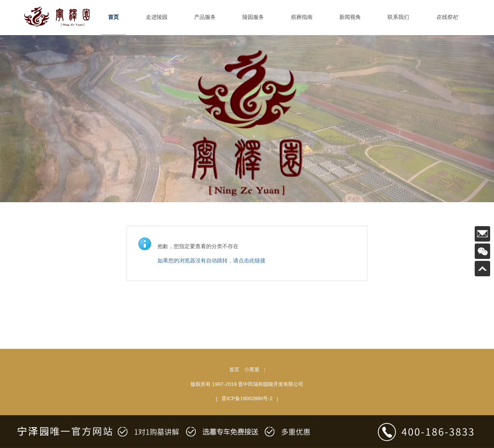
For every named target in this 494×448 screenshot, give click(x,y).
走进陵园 (157, 17)
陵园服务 (253, 17)
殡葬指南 (302, 17)
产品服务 (205, 17)
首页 (113, 17)
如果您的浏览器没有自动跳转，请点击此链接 (211, 260)
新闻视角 (350, 17)
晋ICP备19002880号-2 (247, 398)
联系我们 (398, 17)
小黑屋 (252, 369)
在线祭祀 (447, 17)
